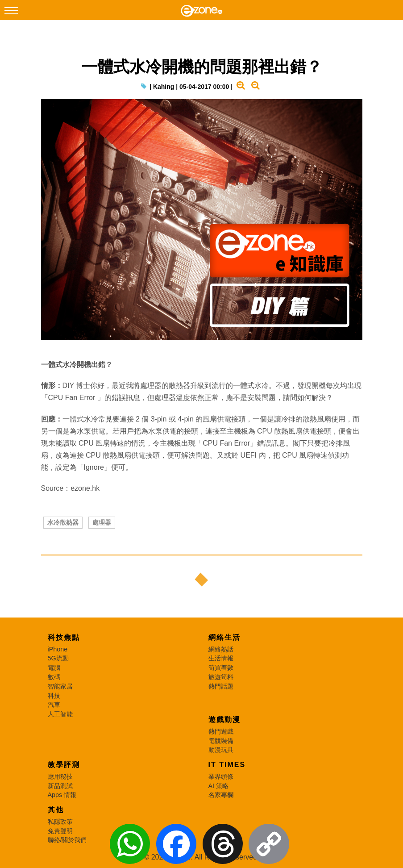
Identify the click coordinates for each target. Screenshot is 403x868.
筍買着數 (221, 668)
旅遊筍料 (221, 677)
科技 (54, 696)
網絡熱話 (221, 649)
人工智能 (60, 714)
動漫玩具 (221, 750)
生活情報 (221, 658)
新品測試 (60, 786)
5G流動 (58, 658)
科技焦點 (64, 637)
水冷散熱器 (63, 522)
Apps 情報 (62, 795)
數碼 (54, 677)
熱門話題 (221, 686)
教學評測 (64, 765)
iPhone (58, 649)
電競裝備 (221, 741)
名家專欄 (221, 795)
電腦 (54, 668)
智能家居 (60, 686)
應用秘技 (60, 776)
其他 (56, 810)
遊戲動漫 (224, 720)
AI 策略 (219, 786)
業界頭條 (221, 776)
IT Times (227, 765)
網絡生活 (224, 637)
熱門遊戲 (221, 731)
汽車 (54, 705)
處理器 (102, 522)
